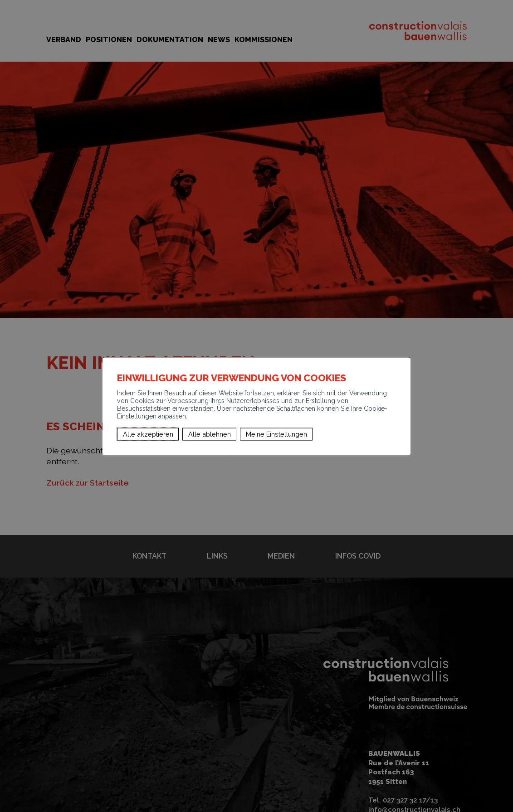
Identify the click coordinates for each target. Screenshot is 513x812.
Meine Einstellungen (276, 434)
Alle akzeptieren (148, 434)
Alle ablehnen (210, 434)
